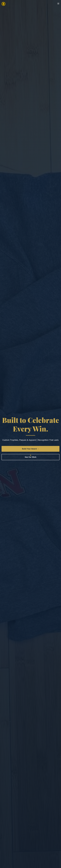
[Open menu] (58, 4)
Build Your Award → (30, 449)
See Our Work (31, 457)
